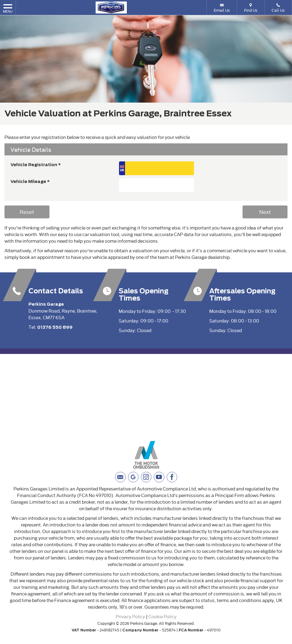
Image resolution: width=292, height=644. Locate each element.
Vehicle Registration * (36, 165)
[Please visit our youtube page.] (159, 477)
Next (265, 212)
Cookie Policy (162, 616)
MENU (8, 8)
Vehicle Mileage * (30, 181)
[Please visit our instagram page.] (146, 477)
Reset (27, 212)
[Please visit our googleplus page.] (133, 477)
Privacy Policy (130, 616)
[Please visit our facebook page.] (172, 477)
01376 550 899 (55, 327)
